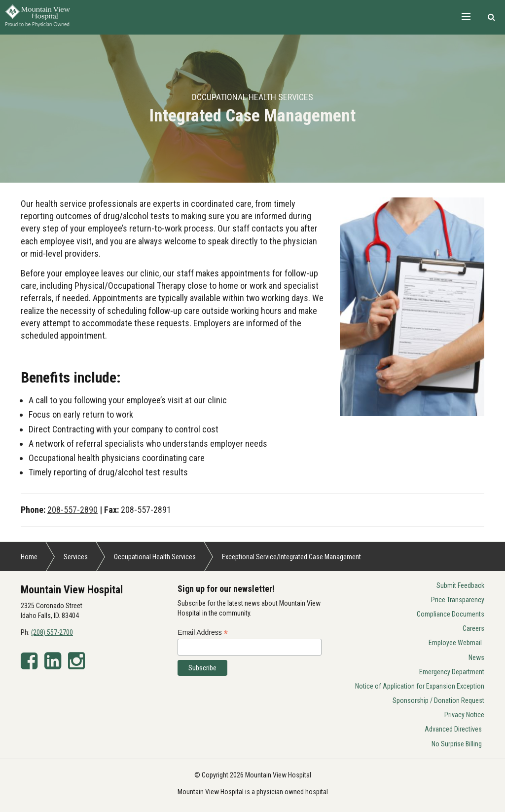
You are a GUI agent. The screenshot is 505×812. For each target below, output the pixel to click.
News (476, 657)
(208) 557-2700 (52, 632)
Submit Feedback (460, 585)
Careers (473, 628)
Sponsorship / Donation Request (438, 700)
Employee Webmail (455, 643)
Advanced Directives (453, 729)
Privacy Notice (464, 715)
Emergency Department (452, 672)
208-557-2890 (72, 510)
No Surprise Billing (457, 744)
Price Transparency (458, 600)
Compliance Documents (451, 614)
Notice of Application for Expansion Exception (420, 686)
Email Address (203, 633)
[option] (252, 109)
